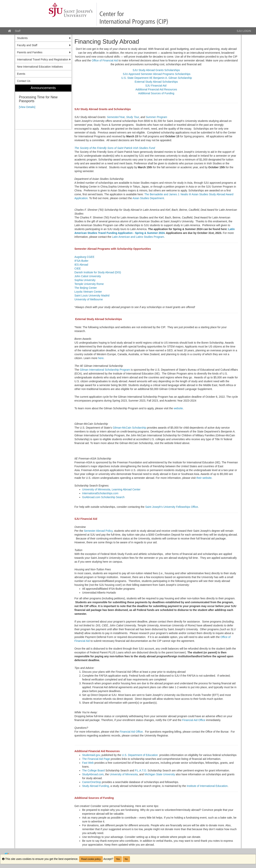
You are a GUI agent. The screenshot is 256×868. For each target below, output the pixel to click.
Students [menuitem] (22, 38)
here (101, 358)
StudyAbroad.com (93, 774)
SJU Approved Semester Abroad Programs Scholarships (157, 74)
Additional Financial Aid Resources (156, 89)
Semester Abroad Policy (98, 531)
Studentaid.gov (91, 755)
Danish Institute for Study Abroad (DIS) (98, 272)
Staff (18, 31)
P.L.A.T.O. (141, 770)
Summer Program (156, 117)
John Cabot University (88, 276)
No (126, 859)
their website (204, 478)
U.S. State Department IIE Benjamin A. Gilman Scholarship (156, 78)
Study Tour (132, 117)
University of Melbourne (89, 299)
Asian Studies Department (148, 198)
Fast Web (88, 763)
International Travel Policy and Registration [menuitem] (43, 59)
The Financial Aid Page (96, 759)
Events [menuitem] (21, 74)
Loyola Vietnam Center (88, 292)
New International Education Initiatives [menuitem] (40, 67)
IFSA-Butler (81, 261)
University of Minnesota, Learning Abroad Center (111, 489)
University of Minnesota (124, 774)
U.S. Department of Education (140, 755)
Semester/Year (116, 117)
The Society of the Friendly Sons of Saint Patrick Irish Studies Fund (115, 148)
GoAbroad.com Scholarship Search (103, 497)
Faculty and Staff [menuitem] (27, 45)
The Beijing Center (86, 288)
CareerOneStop (92, 782)
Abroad (84, 265)
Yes (118, 859)
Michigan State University (160, 774)
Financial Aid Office (193, 720)
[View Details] (27, 107)
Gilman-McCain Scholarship (130, 428)
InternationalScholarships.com (100, 493)
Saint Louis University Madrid (92, 296)
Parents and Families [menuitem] (30, 52)
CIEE (78, 268)
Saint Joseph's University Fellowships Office (172, 507)
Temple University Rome (89, 284)
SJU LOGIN (244, 31)
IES (77, 265)
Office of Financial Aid (105, 60)
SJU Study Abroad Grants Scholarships (156, 70)
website (178, 408)
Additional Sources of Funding (156, 93)
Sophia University (85, 280)
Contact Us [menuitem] (24, 81)
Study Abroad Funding (96, 786)
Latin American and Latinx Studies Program (138, 237)
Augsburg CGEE (85, 257)
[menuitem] (43, 107)
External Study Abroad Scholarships (156, 82)
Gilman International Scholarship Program (105, 370)
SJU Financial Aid (156, 86)
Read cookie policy (91, 859)
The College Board (94, 770)
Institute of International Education (207, 786)
